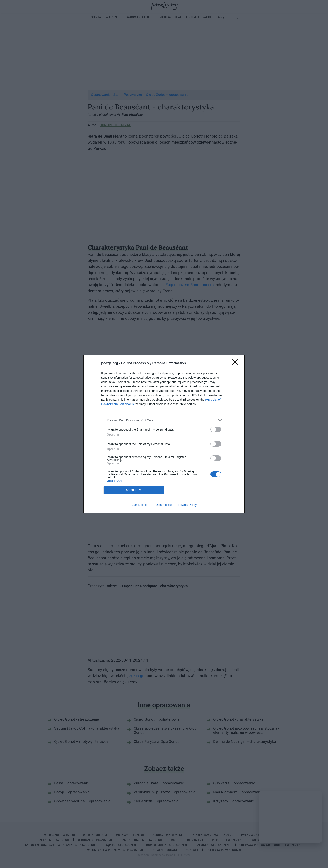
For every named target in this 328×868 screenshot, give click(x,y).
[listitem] (164, 420)
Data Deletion (140, 505)
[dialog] (164, 434)
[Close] (236, 363)
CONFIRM (134, 490)
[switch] (216, 429)
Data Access (164, 505)
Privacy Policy (188, 505)
